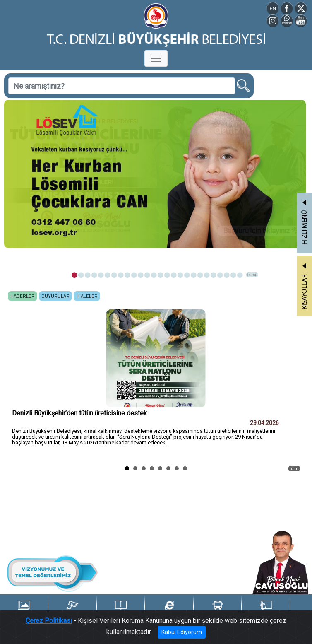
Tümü (252, 275)
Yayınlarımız (121, 609)
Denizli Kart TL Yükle (266, 610)
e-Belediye (169, 609)
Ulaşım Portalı (217, 609)
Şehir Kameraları (72, 609)
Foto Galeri (24, 609)
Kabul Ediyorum (182, 632)
